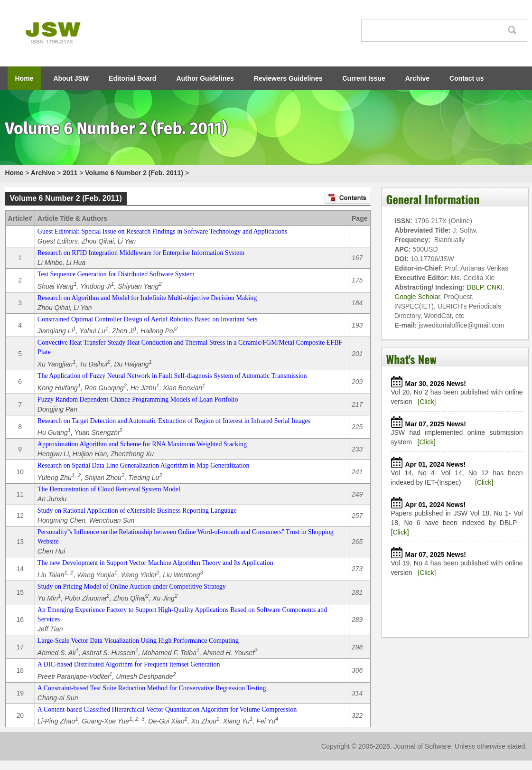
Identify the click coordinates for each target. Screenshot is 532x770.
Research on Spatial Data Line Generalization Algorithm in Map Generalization (144, 465)
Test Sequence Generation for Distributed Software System (116, 274)
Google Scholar (418, 297)
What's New (411, 359)
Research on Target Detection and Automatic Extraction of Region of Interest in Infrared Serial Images (174, 421)
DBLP (475, 287)
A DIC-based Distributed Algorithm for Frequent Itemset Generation (129, 664)
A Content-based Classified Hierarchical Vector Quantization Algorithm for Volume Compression (167, 709)
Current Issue (364, 78)
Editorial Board (132, 78)
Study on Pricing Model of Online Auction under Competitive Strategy (132, 587)
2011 (70, 173)
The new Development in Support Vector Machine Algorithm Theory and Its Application (155, 563)
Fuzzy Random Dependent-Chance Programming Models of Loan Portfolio (138, 399)
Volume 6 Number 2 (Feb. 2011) (134, 173)
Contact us (467, 78)
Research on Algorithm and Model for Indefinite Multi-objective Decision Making (147, 298)
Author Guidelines (205, 78)
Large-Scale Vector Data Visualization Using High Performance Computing (138, 641)
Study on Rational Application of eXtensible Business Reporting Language (137, 511)
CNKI (495, 287)
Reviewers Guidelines (288, 78)
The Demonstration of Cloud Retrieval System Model (109, 489)
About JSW (71, 78)
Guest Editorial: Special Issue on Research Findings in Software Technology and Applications (162, 231)
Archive (417, 78)
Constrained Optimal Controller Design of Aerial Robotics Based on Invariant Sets (147, 319)
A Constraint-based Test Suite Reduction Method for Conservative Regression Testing (152, 688)
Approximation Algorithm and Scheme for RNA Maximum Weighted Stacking (142, 444)
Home (24, 78)
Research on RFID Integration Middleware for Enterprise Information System (141, 253)
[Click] (427, 402)
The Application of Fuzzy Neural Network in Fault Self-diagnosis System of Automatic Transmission (172, 376)
